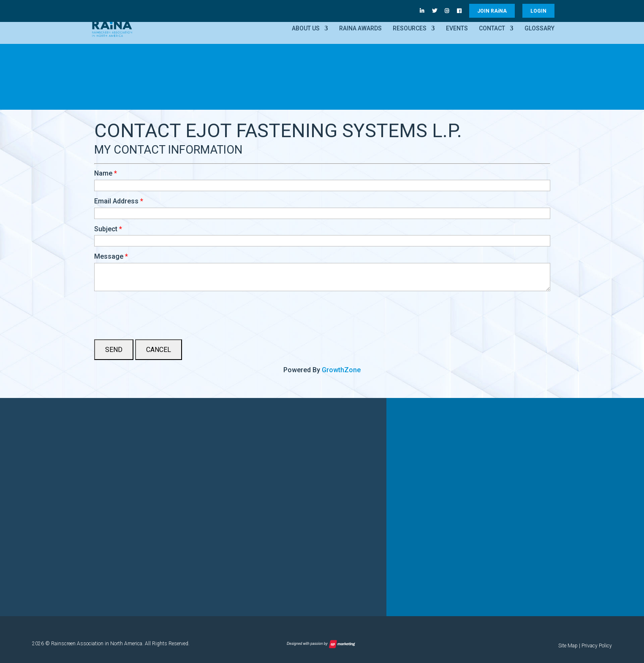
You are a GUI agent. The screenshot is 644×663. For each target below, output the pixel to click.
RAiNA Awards (360, 28)
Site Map (568, 646)
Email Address (116, 201)
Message (109, 256)
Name (103, 173)
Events (457, 28)
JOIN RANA (492, 11)
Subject (106, 229)
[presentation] (158, 312)
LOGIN (538, 11)
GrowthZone (341, 370)
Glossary (539, 28)
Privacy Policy (597, 646)
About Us (306, 28)
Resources (410, 28)
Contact (492, 28)
